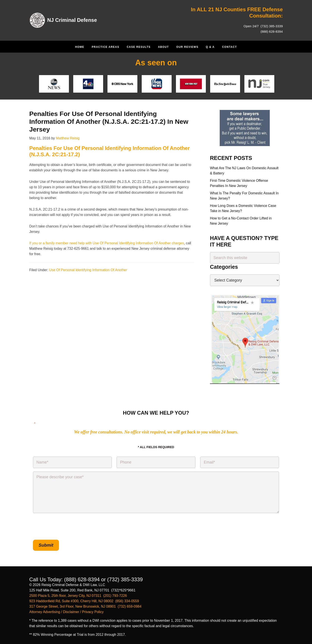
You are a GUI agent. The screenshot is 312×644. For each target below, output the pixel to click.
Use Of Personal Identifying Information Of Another (88, 270)
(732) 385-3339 (271, 26)
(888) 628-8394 (272, 31)
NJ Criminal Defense (72, 20)
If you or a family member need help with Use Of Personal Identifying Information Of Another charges (107, 243)
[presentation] (66, 526)
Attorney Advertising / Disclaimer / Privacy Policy (66, 612)
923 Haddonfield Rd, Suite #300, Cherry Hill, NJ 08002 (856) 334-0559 (84, 601)
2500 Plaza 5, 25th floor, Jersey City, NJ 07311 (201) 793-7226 (78, 595)
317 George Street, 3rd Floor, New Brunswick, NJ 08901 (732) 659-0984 (85, 606)
